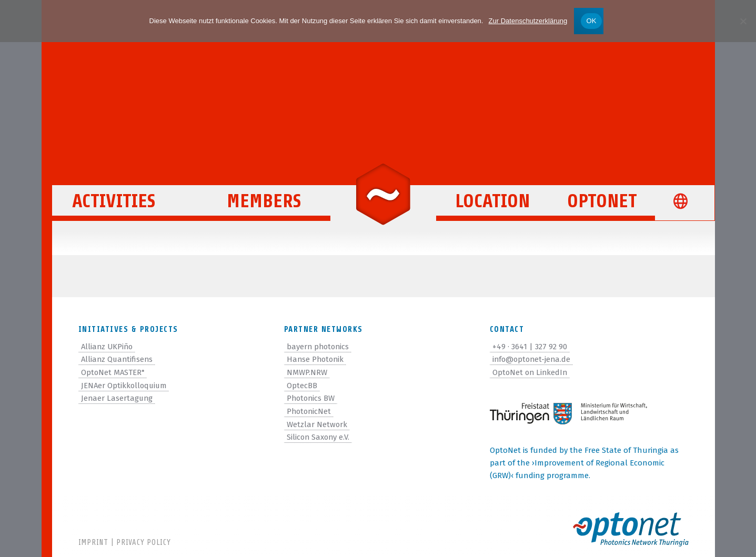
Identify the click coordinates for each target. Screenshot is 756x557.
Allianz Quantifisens (118, 359)
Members (264, 206)
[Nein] (743, 21)
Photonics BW (312, 397)
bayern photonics (319, 347)
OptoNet (602, 206)
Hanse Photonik (316, 359)
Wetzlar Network (317, 422)
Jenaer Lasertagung (118, 397)
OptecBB (302, 384)
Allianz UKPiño (108, 347)
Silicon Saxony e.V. (319, 435)
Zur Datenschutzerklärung (528, 21)
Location (492, 206)
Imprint (93, 543)
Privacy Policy (144, 543)
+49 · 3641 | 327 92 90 (530, 347)
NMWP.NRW (307, 372)
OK (591, 21)
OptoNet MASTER (113, 372)
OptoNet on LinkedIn (531, 372)
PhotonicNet (310, 410)
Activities (120, 206)
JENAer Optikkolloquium (125, 384)
